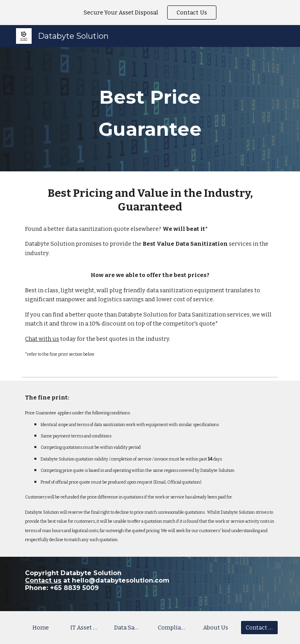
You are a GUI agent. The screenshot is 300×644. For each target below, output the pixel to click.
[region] (150, 13)
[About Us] (215, 628)
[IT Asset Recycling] (84, 628)
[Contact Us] (259, 628)
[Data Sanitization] (128, 628)
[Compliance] (172, 628)
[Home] (40, 628)
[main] (150, 109)
